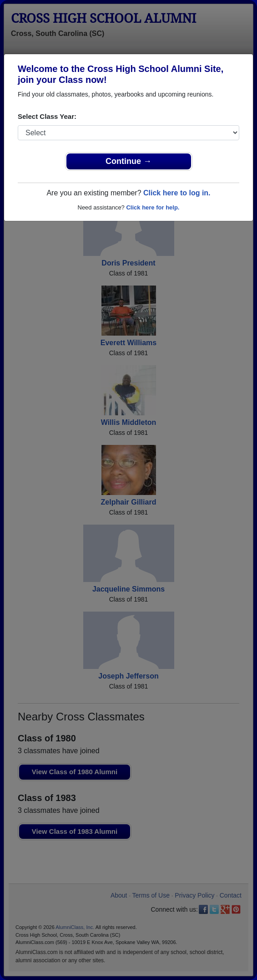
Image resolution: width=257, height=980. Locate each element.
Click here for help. (153, 207)
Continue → (128, 161)
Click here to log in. (177, 193)
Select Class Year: (47, 116)
